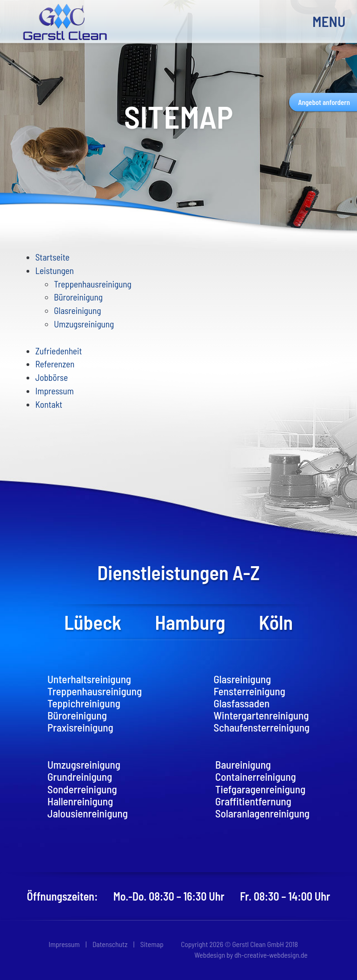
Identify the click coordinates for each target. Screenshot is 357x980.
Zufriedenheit (59, 351)
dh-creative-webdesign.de (271, 955)
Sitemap (152, 944)
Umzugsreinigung (84, 324)
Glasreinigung (77, 310)
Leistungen (55, 271)
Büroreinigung (78, 297)
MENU (326, 21)
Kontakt (49, 404)
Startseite (53, 257)
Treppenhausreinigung (93, 284)
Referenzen (55, 364)
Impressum (55, 391)
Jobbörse (52, 377)
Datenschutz (110, 944)
